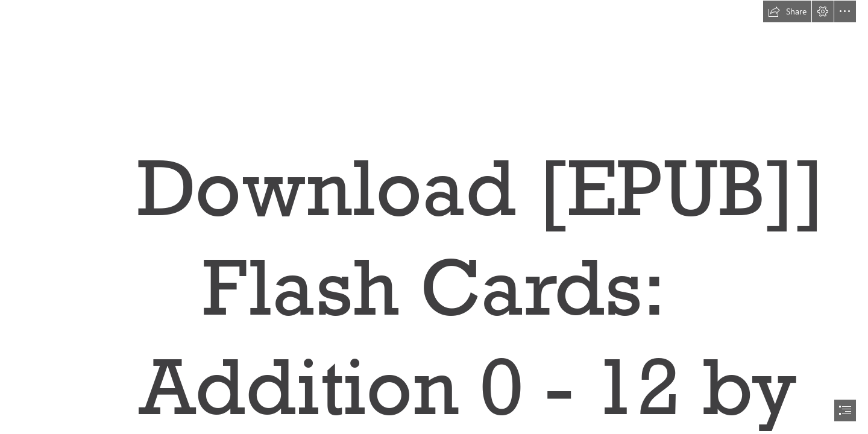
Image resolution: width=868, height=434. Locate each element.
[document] (434, 217)
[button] (787, 11)
